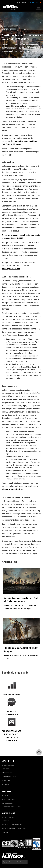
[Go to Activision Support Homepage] (12, 8)
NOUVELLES (5, 784)
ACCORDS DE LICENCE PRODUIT (12, 807)
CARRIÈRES (5, 769)
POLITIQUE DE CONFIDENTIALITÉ (12, 825)
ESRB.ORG (5, 832)
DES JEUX (5, 796)
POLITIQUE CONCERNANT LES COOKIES (14, 829)
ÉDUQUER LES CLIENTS (9, 777)
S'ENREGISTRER (22, 2)
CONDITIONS (6, 821)
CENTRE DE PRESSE (8, 773)
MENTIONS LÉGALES (8, 817)
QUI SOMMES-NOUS (8, 765)
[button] (40, 2)
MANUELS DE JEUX (8, 803)
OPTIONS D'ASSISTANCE (9, 799)
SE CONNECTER (33, 2)
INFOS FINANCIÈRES (8, 780)
